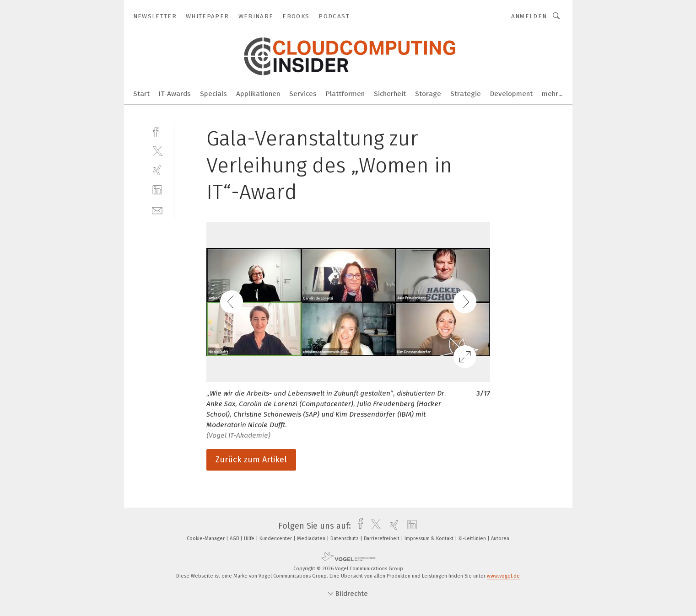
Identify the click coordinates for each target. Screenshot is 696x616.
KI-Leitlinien (473, 538)
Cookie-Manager (206, 538)
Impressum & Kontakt (430, 538)
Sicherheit (390, 94)
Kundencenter (276, 538)
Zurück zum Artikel (251, 460)
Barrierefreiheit (382, 538)
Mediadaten (312, 538)
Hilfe (250, 538)
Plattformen (345, 94)
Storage (428, 94)
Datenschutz (345, 538)
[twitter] (157, 151)
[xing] (157, 170)
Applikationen (258, 94)
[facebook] (157, 131)
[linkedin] (157, 190)
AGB (235, 538)
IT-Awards (175, 94)
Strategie (466, 94)
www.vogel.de (503, 576)
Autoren (500, 538)
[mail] (157, 210)
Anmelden (529, 16)
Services (303, 94)
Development (511, 94)
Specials (213, 94)
